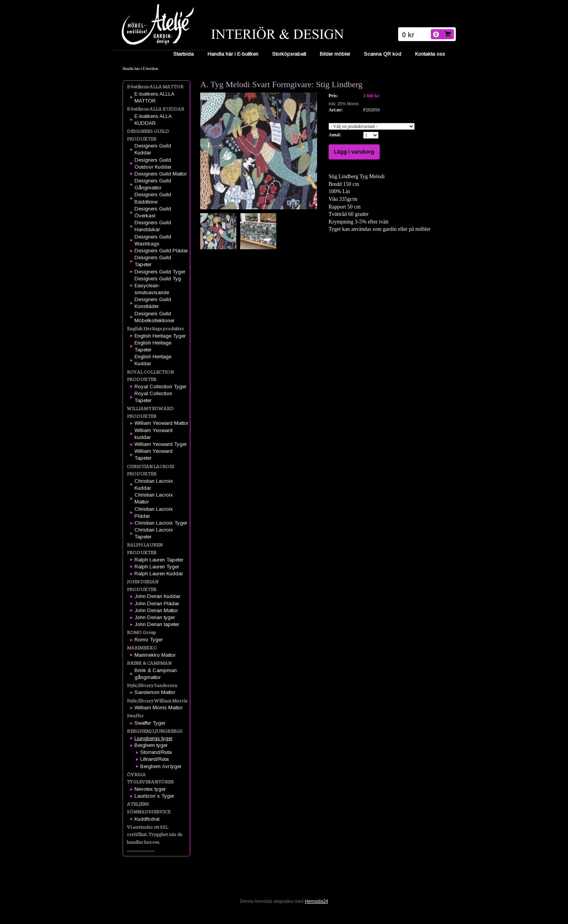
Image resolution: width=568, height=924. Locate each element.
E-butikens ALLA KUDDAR (155, 108)
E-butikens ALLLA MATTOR (154, 97)
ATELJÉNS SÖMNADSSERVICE (149, 807)
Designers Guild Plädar (161, 251)
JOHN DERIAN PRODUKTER (143, 585)
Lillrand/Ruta (154, 759)
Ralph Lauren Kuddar (159, 574)
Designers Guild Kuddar (153, 149)
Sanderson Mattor (155, 692)
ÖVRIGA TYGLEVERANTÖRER (150, 778)
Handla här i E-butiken (233, 54)
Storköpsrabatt (289, 54)
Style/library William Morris (157, 700)
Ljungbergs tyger (154, 738)
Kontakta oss (430, 54)
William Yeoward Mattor (161, 423)
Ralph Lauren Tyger (157, 567)
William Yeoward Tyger (161, 444)
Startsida (184, 54)
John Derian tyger (155, 617)
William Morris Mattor (159, 708)
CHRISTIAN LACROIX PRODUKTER (150, 470)
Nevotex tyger (150, 789)
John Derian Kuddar (157, 596)
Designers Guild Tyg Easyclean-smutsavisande (158, 286)
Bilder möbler (335, 54)
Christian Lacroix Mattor (154, 498)
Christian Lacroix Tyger (161, 523)
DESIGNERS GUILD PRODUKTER (148, 135)
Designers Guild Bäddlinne (153, 198)
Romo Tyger (149, 640)
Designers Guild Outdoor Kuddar (153, 163)
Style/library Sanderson (152, 685)
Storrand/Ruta (156, 752)
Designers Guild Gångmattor (153, 184)
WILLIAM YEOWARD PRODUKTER (150, 412)
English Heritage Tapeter (153, 346)
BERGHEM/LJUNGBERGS (155, 731)
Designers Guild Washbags (153, 240)
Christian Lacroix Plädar (154, 513)
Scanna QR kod (383, 54)
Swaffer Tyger (150, 723)
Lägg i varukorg (354, 152)
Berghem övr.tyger (161, 766)
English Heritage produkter (155, 328)
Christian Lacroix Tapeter (154, 533)
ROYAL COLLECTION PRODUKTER (150, 375)
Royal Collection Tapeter (153, 397)
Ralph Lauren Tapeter (159, 560)
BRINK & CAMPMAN (149, 663)
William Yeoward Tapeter (154, 455)
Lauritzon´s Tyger (154, 796)
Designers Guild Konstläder (153, 303)
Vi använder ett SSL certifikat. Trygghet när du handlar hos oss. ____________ (154, 838)
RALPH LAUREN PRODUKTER (145, 548)
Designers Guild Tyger (160, 272)
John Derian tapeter (157, 624)
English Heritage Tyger (160, 336)
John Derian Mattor (156, 610)
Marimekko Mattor (155, 655)
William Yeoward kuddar (154, 434)
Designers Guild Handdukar (153, 226)
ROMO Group (141, 632)
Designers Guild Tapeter (153, 261)
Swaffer (135, 715)
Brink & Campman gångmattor (156, 674)
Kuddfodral (147, 819)
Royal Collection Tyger (160, 387)
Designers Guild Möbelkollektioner (154, 317)
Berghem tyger (151, 745)
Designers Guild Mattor (161, 174)
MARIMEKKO (142, 647)
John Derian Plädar (157, 604)
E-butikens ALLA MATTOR (155, 86)
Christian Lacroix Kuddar (154, 484)
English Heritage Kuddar (153, 360)
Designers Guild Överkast (153, 212)
